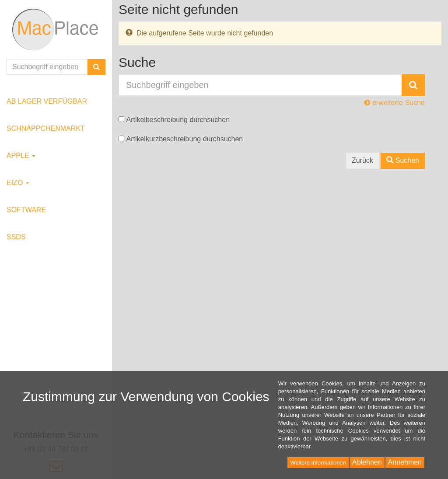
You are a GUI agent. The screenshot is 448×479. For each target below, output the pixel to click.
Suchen (403, 160)
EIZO (18, 183)
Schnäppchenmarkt (46, 128)
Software (26, 210)
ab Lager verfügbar (47, 101)
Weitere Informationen (318, 463)
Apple (21, 156)
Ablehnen (367, 462)
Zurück (362, 160)
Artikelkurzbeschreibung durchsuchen (184, 139)
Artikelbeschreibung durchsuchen (178, 120)
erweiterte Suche (394, 103)
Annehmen (405, 462)
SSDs (16, 237)
